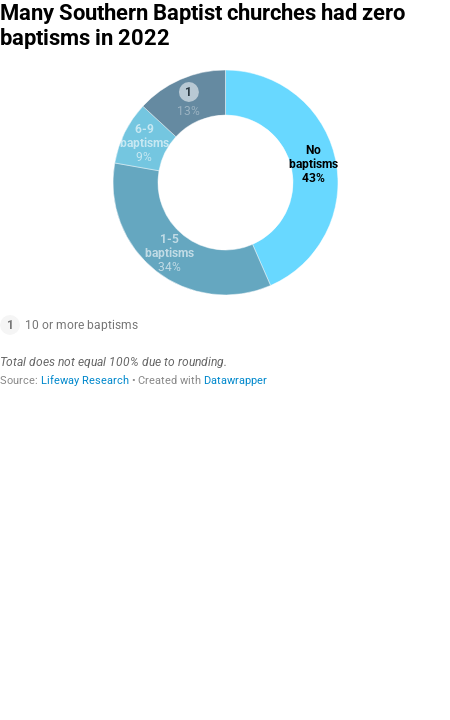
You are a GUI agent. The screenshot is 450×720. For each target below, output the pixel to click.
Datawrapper (235, 380)
